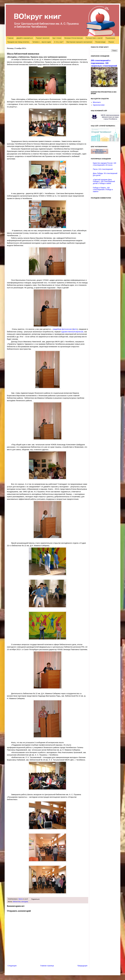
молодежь (25, 902)
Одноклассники (99, 105)
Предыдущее (82, 966)
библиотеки (17, 902)
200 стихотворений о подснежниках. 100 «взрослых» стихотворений (104, 63)
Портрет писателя (43, 38)
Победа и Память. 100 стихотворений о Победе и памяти (103, 190)
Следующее (12, 966)
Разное (111, 42)
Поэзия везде (100, 42)
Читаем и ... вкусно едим (42, 42)
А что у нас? (59, 42)
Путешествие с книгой (94, 38)
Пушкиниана (110, 38)
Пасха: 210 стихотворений (103, 169)
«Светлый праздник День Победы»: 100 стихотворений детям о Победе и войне (104, 182)
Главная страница (47, 966)
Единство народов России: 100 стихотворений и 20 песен (105, 164)
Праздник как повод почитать (18, 42)
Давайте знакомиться (25, 38)
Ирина (21, 899)
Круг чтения (57, 38)
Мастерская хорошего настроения (79, 42)
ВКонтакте (97, 102)
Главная (10, 38)
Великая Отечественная (74, 38)
